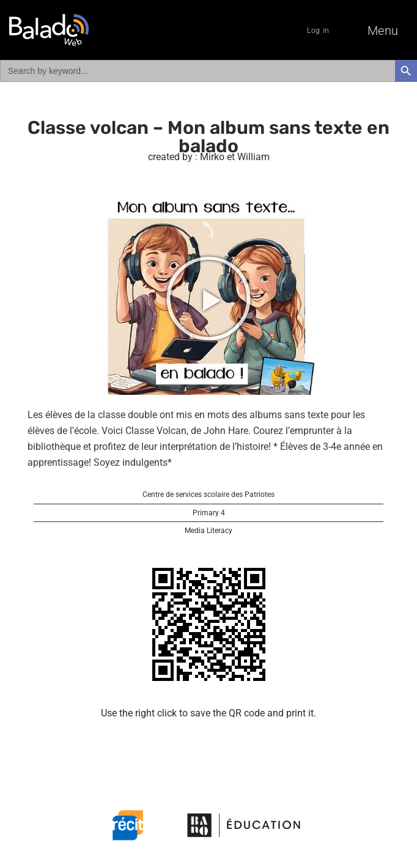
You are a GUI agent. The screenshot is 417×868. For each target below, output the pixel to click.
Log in (318, 31)
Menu (383, 31)
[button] (208, 298)
